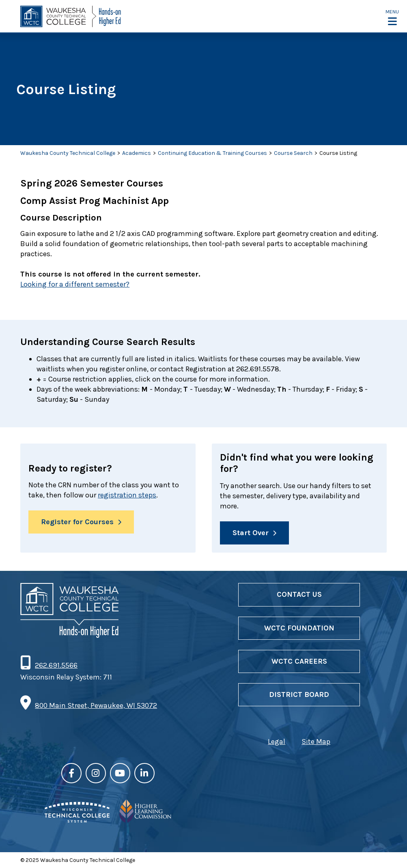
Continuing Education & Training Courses (212, 153)
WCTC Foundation (299, 628)
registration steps (127, 495)
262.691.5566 (56, 665)
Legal (277, 742)
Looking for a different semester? (75, 284)
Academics (137, 153)
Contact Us (299, 594)
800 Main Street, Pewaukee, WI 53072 (96, 705)
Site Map (316, 742)
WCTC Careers (299, 661)
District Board (299, 694)
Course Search (293, 153)
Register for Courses (77, 522)
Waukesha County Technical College (68, 153)
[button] (392, 17)
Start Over (251, 533)
